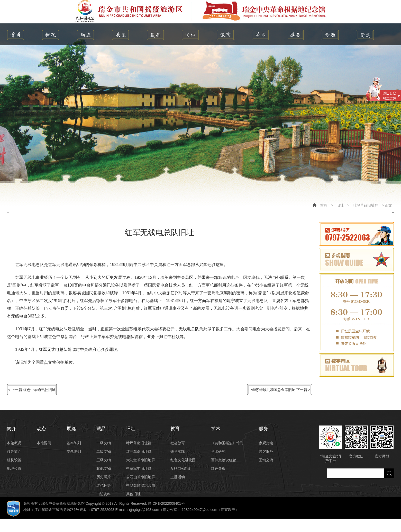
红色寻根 (218, 468)
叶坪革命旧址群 (366, 205)
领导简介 (14, 451)
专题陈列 (74, 451)
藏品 (155, 35)
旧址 (190, 35)
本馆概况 (14, 443)
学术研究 (218, 451)
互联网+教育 (180, 468)
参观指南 (266, 443)
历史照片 (104, 477)
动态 (85, 35)
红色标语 (104, 485)
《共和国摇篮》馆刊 (227, 443)
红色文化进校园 (183, 460)
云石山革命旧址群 (141, 477)
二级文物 (104, 451)
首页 (324, 205)
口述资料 (104, 494)
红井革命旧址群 (139, 451)
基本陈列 (74, 443)
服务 (295, 35)
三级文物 (104, 460)
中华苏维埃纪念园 (141, 485)
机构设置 (14, 460)
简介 (51, 35)
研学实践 (178, 451)
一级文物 (104, 443)
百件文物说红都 (224, 460)
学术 (260, 35)
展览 (120, 35)
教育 (225, 35)
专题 (330, 35)
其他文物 (104, 468)
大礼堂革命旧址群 (141, 460)
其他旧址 (133, 494)
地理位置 (14, 468)
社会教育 (178, 443)
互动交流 (266, 460)
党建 (365, 35)
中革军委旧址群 (139, 468)
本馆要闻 (44, 443)
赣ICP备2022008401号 (166, 503)
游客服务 (266, 451)
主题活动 (178, 477)
